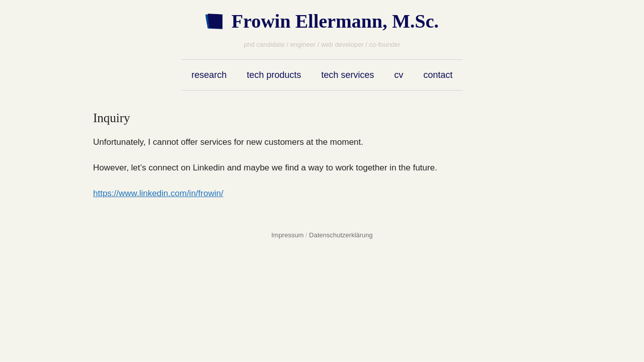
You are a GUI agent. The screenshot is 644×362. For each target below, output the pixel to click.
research (209, 75)
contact (438, 75)
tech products (274, 75)
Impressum (287, 235)
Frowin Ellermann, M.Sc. (335, 21)
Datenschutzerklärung (341, 235)
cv (399, 75)
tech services (348, 75)
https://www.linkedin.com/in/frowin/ (158, 193)
